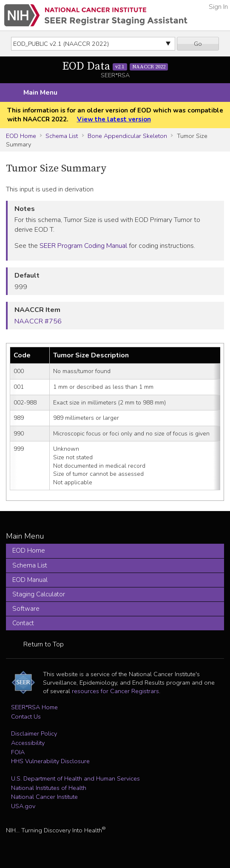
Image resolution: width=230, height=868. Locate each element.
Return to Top (44, 644)
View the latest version (114, 119)
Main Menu (40, 93)
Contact (23, 623)
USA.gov (23, 806)
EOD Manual (30, 580)
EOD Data (115, 66)
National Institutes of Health (49, 788)
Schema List (62, 136)
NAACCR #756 (38, 321)
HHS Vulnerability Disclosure (50, 761)
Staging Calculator (39, 594)
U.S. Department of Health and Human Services (75, 778)
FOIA (18, 752)
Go (198, 44)
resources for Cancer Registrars (115, 691)
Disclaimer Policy (34, 733)
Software (26, 609)
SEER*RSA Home (34, 707)
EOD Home (21, 136)
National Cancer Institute (44, 797)
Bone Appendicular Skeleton (127, 136)
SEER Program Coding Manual (83, 246)
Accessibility (28, 743)
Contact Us (26, 716)
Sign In (218, 7)
